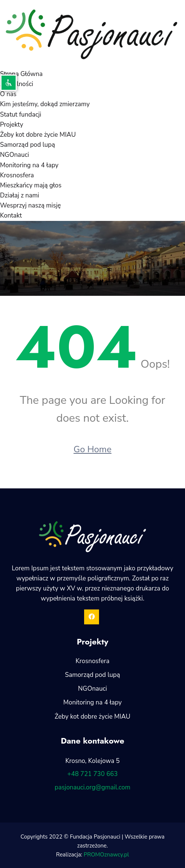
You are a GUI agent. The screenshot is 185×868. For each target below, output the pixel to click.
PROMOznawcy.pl (106, 855)
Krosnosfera (17, 175)
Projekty (12, 125)
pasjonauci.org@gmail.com (92, 787)
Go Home (93, 449)
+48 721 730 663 (93, 774)
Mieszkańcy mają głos (31, 185)
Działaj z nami (20, 195)
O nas (8, 94)
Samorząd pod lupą (28, 145)
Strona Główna (21, 74)
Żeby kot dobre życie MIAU (38, 135)
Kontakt (11, 216)
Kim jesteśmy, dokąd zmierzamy (45, 104)
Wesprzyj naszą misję (31, 205)
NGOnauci (15, 155)
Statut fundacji (21, 115)
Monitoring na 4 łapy (29, 165)
